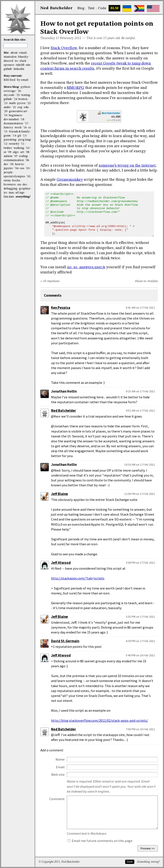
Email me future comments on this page (100, 841)
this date (9, 197)
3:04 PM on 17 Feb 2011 (140, 563)
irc (16, 61)
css (19, 185)
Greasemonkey (70, 180)
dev (6, 164)
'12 (5, 144)
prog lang (24, 140)
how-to (19, 164)
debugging (10, 189)
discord (8, 61)
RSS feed (9, 80)
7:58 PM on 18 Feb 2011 (140, 729)
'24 (15, 99)
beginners (15, 115)
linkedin (19, 69)
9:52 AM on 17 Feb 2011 (140, 411)
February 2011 (71, 38)
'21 (14, 107)
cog (20, 107)
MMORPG (75, 88)
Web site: (58, 775)
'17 (26, 124)
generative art (18, 111)
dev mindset (11, 119)
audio (7, 107)
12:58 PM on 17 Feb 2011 (140, 494)
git (19, 136)
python (25, 87)
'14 (14, 136)
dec (25, 185)
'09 (10, 152)
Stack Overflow (64, 48)
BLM (114, 8)
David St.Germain (65, 641)
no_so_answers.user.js (86, 267)
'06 (27, 160)
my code (9, 95)
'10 (27, 148)
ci (29, 128)
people (8, 172)
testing (26, 95)
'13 (24, 136)
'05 (12, 164)
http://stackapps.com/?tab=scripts (78, 578)
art (22, 152)
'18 (22, 119)
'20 (5, 111)
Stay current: (13, 76)
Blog (81, 8)
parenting (10, 140)
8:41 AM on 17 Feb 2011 (140, 308)
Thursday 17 (50, 38)
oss (22, 168)
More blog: (12, 87)
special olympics (14, 177)
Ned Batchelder (64, 411)
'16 (25, 128)
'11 (23, 144)
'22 (29, 103)
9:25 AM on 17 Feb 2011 (140, 391)
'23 (5, 103)
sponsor (9, 65)
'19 (5, 115)
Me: (7, 53)
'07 (16, 156)
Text (91, 8)
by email (23, 80)
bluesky (23, 57)
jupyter (8, 168)
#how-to (141, 281)
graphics (25, 189)
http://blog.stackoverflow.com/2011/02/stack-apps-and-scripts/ (100, 721)
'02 (29, 177)
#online (153, 281)
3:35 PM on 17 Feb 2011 (140, 617)
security (14, 144)
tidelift (20, 65)
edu (26, 107)
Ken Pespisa (61, 308)
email (23, 53)
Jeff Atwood (61, 563)
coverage (10, 91)
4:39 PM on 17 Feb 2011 (140, 641)
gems (7, 136)
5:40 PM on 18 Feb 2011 (140, 655)
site (28, 65)
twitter (8, 148)
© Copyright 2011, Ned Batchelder (59, 862)
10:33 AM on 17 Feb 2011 (140, 465)
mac (11, 193)
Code (102, 8)
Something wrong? (148, 862)
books (16, 181)
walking (19, 148)
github (8, 69)
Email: (61, 767)
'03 (28, 168)
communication (14, 160)
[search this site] (16, 45)
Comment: (57, 799)
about (14, 53)
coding (23, 156)
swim (7, 181)
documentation (13, 124)
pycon (21, 103)
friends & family (19, 132)
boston (23, 99)
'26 (19, 91)
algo (16, 152)
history (8, 128)
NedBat (56, 8)
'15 (5, 132)
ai (5, 152)
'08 (27, 152)
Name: (60, 759)
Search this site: (15, 40)
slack (23, 61)
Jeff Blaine (59, 494)
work (18, 128)
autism (8, 156)
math (12, 103)
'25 (18, 95)
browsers (10, 185)
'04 (17, 168)
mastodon (10, 57)
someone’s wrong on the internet (127, 166)
